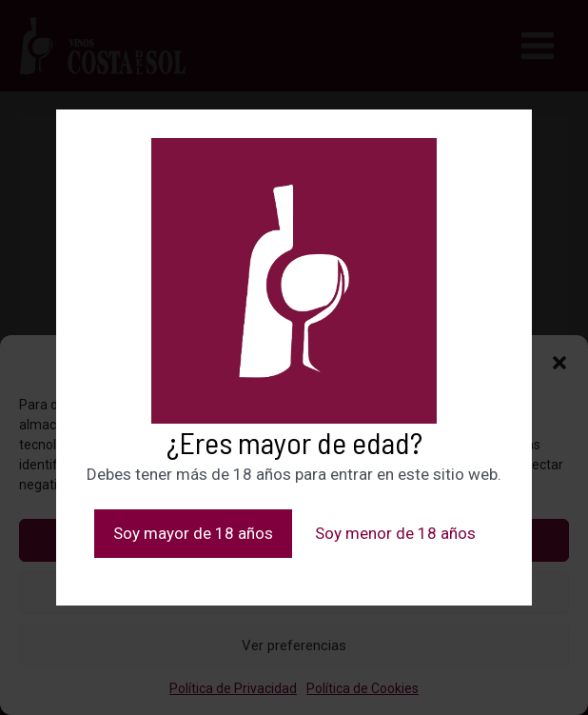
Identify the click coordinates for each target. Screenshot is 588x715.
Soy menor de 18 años (395, 533)
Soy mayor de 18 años (193, 533)
